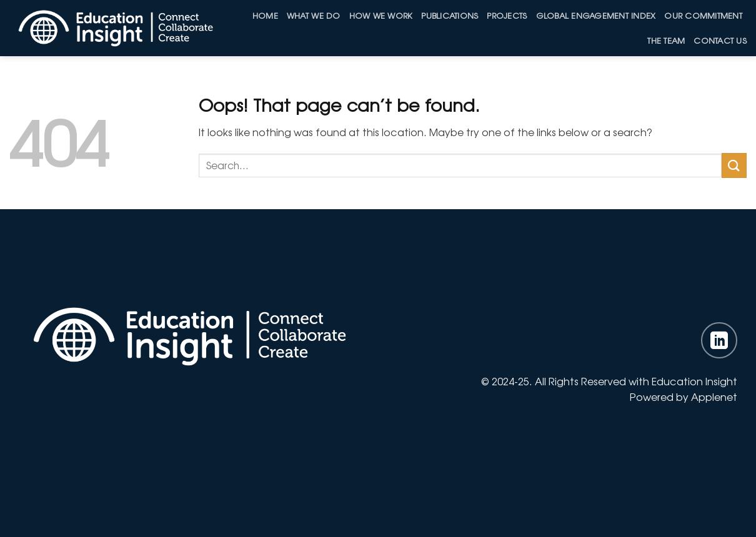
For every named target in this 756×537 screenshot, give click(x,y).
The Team (666, 40)
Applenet (714, 397)
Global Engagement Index (596, 15)
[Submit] (734, 165)
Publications (450, 15)
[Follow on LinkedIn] (719, 340)
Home (265, 15)
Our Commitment (703, 15)
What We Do (314, 15)
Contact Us (720, 40)
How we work (381, 15)
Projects (507, 15)
